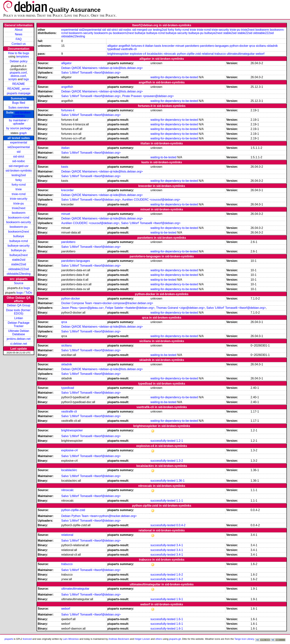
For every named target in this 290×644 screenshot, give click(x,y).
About (19, 30)
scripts (13, 79)
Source (19, 283)
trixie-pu (19, 203)
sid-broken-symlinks (22, 114)
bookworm (19, 213)
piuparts (9, 639)
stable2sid (19, 260)
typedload (114, 49)
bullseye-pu (19, 250)
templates (22, 56)
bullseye (19, 236)
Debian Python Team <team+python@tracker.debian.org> (99, 516)
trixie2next (19, 208)
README (19, 84)
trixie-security (19, 199)
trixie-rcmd (19, 194)
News (19, 34)
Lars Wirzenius (71, 639)
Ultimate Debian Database (19, 333)
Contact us (19, 44)
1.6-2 (180, 575)
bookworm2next (19, 232)
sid (19, 152)
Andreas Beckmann (119, 639)
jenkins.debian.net (19, 339)
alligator (112, 46)
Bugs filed (19, 103)
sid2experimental (19, 147)
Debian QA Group (19, 305)
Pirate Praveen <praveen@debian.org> (148, 96)
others (159, 639)
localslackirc (155, 54)
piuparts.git (175, 639)
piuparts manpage (19, 93)
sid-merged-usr (19, 166)
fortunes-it (138, 46)
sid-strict (19, 157)
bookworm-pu (19, 227)
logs (26, 79)
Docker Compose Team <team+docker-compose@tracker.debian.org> (107, 303)
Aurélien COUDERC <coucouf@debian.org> (151, 200)
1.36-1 (180, 481)
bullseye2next (19, 255)
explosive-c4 (138, 54)
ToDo (29, 293)
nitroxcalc (170, 54)
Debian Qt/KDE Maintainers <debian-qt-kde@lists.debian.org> (102, 68)
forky (19, 180)
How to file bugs (19, 53)
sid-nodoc (19, 161)
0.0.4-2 (181, 525)
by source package (19, 128)
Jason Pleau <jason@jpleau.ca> (83, 308)
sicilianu (261, 46)
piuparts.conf (18, 73)
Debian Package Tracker (19, 324)
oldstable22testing (19, 274)
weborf (260, 54)
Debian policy (19, 61)
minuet (180, 46)
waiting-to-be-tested (164, 157)
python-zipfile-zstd (189, 54)
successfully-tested (163, 441)
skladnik (272, 46)
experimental (19, 142)
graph (23, 133)
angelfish (124, 46)
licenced (27, 639)
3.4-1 (180, 545)
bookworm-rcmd (19, 218)
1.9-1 (180, 599)
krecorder (168, 46)
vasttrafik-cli (129, 49)
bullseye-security (19, 246)
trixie (19, 189)
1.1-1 (180, 501)
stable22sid (19, 264)
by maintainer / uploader (19, 122)
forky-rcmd (19, 185)
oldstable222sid (19, 269)
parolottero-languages (214, 46)
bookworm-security (19, 222)
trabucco (220, 54)
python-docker (239, 46)
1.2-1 (180, 441)
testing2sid (19, 175)
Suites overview (19, 108)
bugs (27, 288)
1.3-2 (180, 461)
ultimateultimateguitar (241, 54)
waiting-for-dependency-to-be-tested (174, 77)
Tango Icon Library (244, 639)
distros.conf (18, 76)
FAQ (19, 39)
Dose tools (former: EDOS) (19, 312)
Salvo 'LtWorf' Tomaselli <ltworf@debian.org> (91, 73)
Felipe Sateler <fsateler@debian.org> (130, 308)
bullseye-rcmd (19, 241)
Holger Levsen (142, 639)
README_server (19, 89)
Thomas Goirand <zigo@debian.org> (180, 308)
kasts (158, 46)
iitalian (149, 46)
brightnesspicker (118, 54)
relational (208, 54)
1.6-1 (180, 619)
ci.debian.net (19, 344)
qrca (252, 46)
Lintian (19, 318)
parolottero (192, 46)
